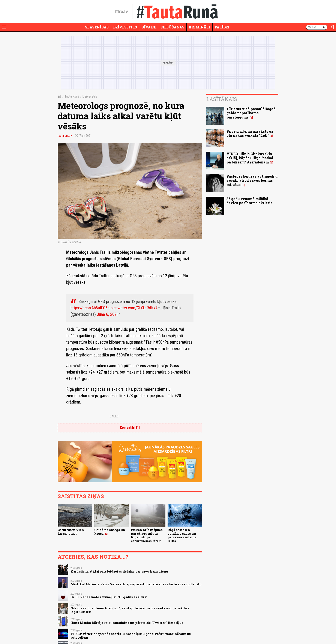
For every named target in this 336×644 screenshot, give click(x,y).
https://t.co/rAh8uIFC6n (90, 308)
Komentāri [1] (130, 428)
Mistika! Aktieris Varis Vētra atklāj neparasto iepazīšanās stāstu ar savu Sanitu (136, 584)
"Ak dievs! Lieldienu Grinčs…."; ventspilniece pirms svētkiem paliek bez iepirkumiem (130, 610)
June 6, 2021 (108, 314)
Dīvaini (149, 27)
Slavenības (97, 27)
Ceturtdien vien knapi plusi (71, 532)
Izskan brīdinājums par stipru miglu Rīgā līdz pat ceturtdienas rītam (147, 535)
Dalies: (114, 416)
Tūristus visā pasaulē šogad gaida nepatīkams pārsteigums (251, 113)
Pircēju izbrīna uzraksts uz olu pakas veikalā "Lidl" (250, 133)
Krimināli (199, 27)
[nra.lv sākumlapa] (121, 12)
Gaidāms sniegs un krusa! (110, 532)
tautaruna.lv (65, 136)
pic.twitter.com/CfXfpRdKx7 (134, 308)
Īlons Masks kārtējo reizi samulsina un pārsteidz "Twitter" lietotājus (127, 623)
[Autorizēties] (332, 27)
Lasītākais (222, 99)
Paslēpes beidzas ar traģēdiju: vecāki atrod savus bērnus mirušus (252, 180)
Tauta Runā (72, 96)
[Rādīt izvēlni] (4, 27)
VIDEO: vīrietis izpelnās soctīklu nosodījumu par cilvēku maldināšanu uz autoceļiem (131, 636)
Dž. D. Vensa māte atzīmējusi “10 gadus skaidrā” (109, 597)
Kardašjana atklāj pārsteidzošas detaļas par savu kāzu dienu (119, 571)
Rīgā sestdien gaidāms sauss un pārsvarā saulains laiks (182, 535)
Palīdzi (222, 27)
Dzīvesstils (125, 27)
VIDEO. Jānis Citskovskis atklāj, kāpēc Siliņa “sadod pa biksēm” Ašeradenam (250, 158)
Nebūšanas (173, 27)
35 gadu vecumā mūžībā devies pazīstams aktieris (249, 201)
